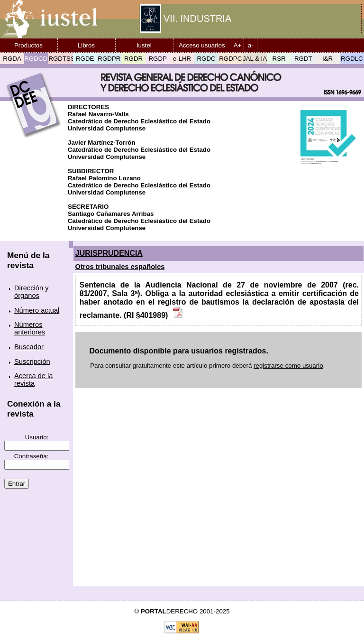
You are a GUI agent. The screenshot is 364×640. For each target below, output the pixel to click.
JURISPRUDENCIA (109, 253)
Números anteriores (30, 328)
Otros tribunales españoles (120, 267)
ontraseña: (32, 456)
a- (251, 45)
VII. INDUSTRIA (197, 19)
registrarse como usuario (288, 366)
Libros (86, 45)
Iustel (144, 45)
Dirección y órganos (32, 292)
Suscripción (32, 362)
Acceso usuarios (202, 45)
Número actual (37, 310)
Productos (28, 45)
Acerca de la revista (33, 380)
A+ (238, 45)
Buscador (29, 347)
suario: (37, 437)
